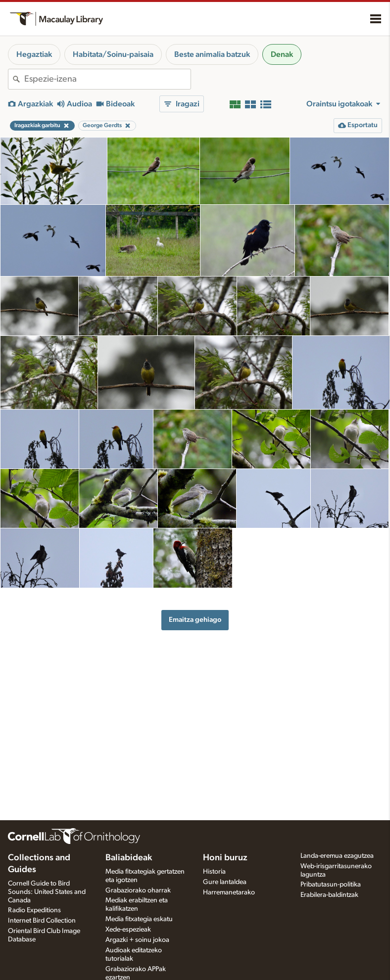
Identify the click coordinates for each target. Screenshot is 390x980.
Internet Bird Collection (42, 921)
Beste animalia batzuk (212, 54)
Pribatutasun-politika (331, 885)
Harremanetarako (229, 892)
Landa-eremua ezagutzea (337, 856)
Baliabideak (129, 858)
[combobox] (107, 79)
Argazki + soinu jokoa (137, 940)
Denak (282, 54)
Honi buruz (225, 858)
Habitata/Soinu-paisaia (113, 54)
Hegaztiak (34, 54)
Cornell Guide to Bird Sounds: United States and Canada (47, 892)
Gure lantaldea (225, 882)
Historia (214, 872)
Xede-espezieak (128, 930)
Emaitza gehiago (195, 620)
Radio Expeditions (34, 910)
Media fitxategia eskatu (139, 919)
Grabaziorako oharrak (138, 890)
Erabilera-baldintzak (329, 895)
